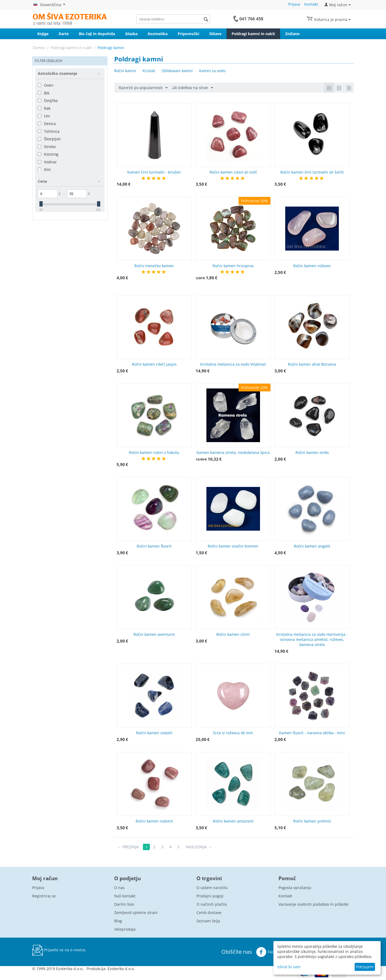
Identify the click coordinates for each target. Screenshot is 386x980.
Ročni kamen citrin (233, 634)
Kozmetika (158, 34)
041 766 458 (251, 19)
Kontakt (311, 4)
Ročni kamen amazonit (233, 821)
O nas (119, 888)
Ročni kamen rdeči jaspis (154, 364)
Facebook (270, 952)
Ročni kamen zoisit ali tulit (233, 172)
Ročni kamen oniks (312, 452)
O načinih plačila (212, 904)
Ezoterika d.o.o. (121, 969)
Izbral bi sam (289, 967)
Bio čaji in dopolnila (97, 34)
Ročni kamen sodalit (154, 733)
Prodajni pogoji (210, 896)
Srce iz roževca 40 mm (233, 733)
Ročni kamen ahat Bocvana (312, 364)
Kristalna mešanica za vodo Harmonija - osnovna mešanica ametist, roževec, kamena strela (312, 639)
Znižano (292, 34)
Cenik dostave (209, 913)
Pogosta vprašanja (295, 888)
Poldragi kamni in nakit (253, 34)
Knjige (43, 34)
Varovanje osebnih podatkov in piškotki (313, 904)
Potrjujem (365, 967)
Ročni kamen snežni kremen (233, 546)
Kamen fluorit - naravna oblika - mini (312, 733)
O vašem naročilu (212, 888)
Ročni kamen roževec (312, 266)
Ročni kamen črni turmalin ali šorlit (312, 172)
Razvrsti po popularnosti (143, 88)
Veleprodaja (125, 929)
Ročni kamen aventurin (154, 634)
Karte (64, 34)
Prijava (294, 4)
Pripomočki (188, 34)
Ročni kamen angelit (312, 546)
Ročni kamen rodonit (154, 821)
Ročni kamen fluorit (154, 546)
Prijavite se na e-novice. (59, 950)
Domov (39, 48)
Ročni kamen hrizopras (233, 266)
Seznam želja (208, 921)
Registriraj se (44, 896)
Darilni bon (124, 904)
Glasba (131, 34)
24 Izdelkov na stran (193, 88)
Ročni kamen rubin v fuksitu (154, 452)
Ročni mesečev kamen (154, 266)
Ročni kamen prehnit (312, 821)
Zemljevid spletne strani (136, 913)
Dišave (215, 34)
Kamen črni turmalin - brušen (154, 172)
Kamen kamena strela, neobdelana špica (233, 452)
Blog (118, 921)
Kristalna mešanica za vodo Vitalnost (233, 364)
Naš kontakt (125, 896)
